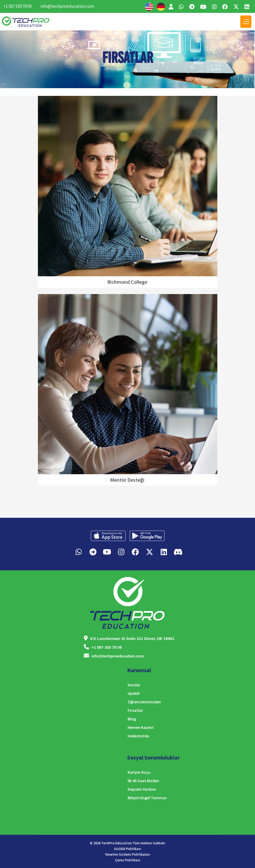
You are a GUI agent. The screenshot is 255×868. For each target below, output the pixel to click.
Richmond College (127, 282)
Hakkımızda (138, 736)
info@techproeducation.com (67, 6)
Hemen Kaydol (141, 727)
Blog (132, 719)
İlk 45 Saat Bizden (143, 781)
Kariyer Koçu (139, 772)
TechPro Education (117, 843)
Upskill (134, 693)
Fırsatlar (135, 710)
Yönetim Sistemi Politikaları (127, 854)
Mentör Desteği (127, 480)
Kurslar (134, 685)
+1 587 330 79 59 (17, 6)
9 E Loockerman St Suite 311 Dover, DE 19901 (132, 639)
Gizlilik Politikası (128, 849)
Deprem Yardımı (142, 789)
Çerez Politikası (128, 860)
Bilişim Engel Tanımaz (147, 798)
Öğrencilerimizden (144, 702)
